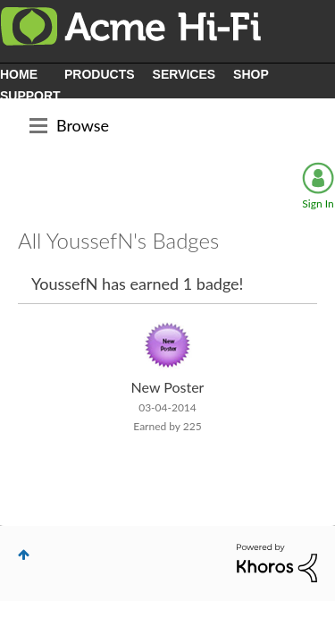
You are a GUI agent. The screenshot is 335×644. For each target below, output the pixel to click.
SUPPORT (30, 96)
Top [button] (24, 555)
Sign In (318, 203)
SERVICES (184, 74)
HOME (19, 74)
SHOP (251, 74)
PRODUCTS (100, 74)
